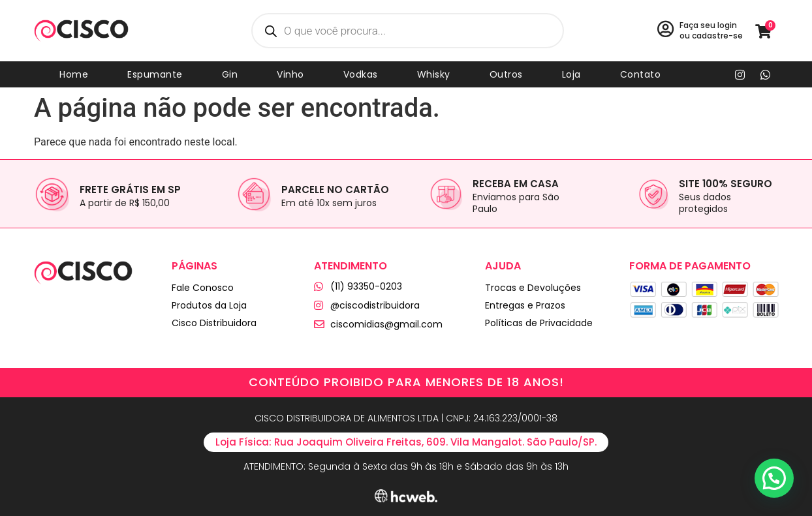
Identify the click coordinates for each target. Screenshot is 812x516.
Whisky (434, 74)
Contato (641, 74)
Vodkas (361, 74)
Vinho (290, 74)
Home (74, 74)
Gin (230, 74)
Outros (506, 74)
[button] (774, 478)
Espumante (155, 74)
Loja (571, 74)
